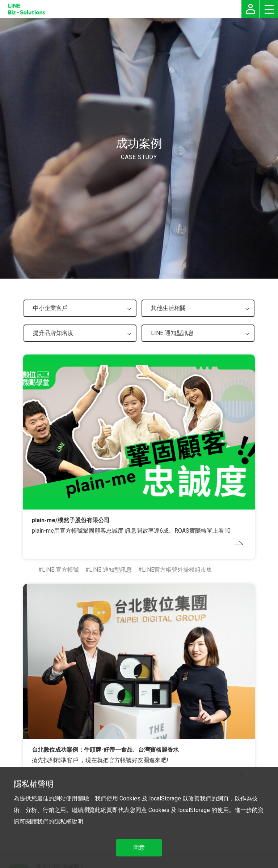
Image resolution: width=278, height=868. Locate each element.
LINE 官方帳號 (60, 570)
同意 (139, 848)
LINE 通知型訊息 (110, 570)
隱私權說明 (69, 822)
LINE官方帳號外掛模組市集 (177, 570)
